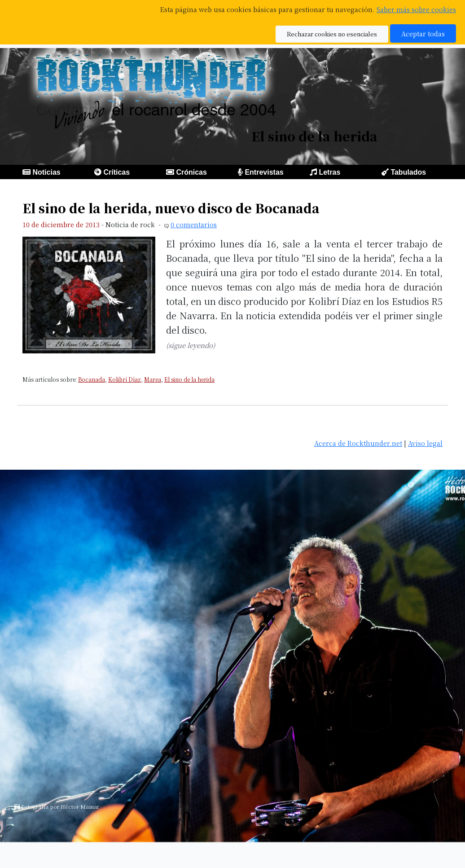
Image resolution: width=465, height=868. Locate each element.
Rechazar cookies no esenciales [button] (332, 34)
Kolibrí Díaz (125, 379)
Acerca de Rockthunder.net (358, 443)
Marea (153, 379)
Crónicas (191, 172)
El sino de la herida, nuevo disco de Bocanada (171, 208)
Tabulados (408, 172)
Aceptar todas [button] (423, 33)
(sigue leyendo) (191, 345)
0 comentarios (194, 224)
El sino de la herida (189, 379)
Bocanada (92, 379)
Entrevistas (264, 172)
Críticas (116, 172)
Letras (329, 172)
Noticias (46, 172)
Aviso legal (425, 443)
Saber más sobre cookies (416, 9)
